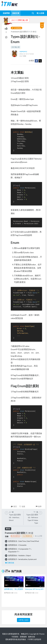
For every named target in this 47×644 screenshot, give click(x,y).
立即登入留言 (23, 620)
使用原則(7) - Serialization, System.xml (22, 559)
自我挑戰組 (16, 28)
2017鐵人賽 (16, 47)
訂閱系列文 (27, 536)
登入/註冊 (40, 13)
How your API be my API (34, 589)
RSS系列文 (15, 536)
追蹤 (22, 506)
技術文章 (16, 13)
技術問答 (6, 13)
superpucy (23, 51)
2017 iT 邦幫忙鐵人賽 (20, 20)
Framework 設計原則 (19, 32)
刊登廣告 (15, 637)
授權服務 (23, 637)
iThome (42, 634)
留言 (14, 506)
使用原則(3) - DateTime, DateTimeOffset (24, 541)
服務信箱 (32, 637)
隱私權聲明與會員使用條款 (16, 639)
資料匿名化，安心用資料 (14, 589)
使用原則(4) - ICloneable (17, 545)
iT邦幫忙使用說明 (34, 639)
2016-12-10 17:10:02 (27, 54)
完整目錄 (9, 563)
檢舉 (38, 506)
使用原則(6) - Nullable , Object (20, 555)
